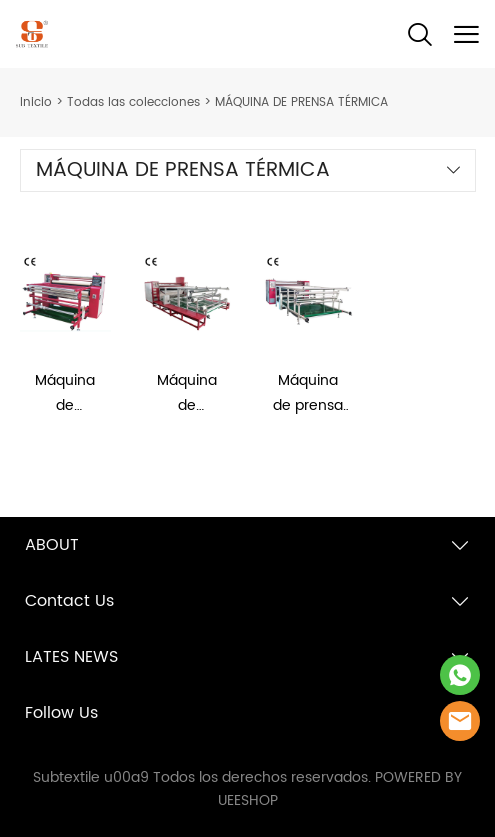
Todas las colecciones (133, 102)
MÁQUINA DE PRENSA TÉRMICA (301, 102)
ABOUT (52, 545)
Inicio (36, 102)
